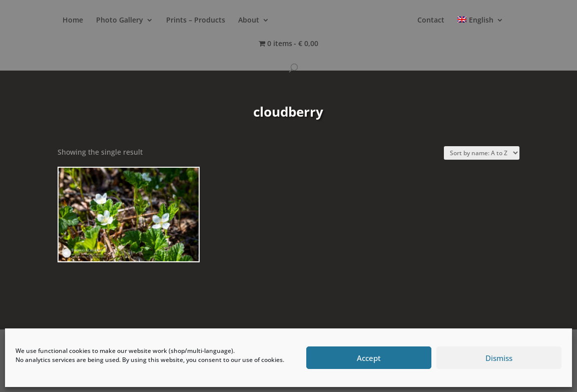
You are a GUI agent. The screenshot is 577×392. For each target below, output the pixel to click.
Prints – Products (196, 21)
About (249, 21)
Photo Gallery (120, 21)
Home (73, 21)
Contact (431, 21)
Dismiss (499, 358)
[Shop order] (482, 153)
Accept (369, 358)
